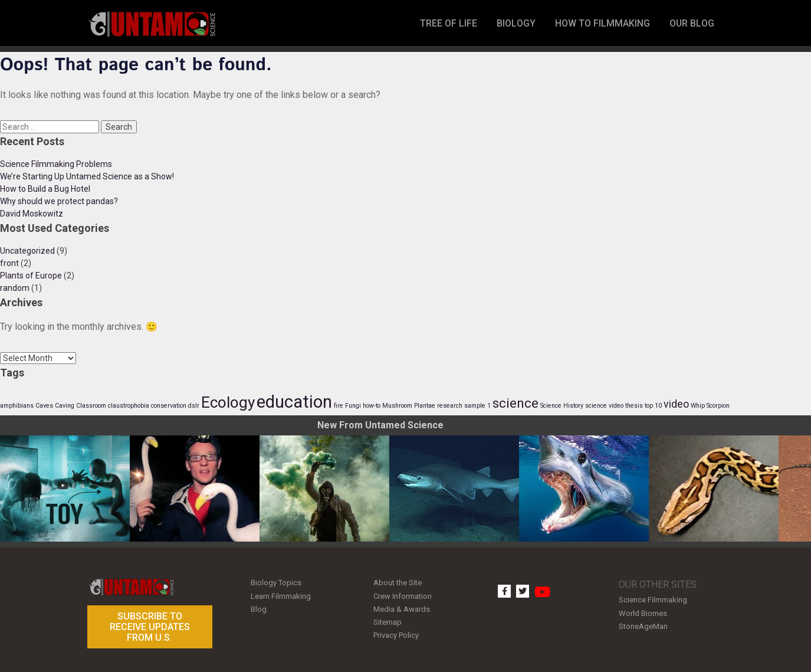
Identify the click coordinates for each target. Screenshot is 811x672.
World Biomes (643, 612)
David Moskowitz (32, 214)
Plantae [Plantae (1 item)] (425, 406)
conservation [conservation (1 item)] (169, 406)
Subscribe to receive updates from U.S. (150, 627)
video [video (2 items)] (676, 404)
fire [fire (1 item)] (339, 406)
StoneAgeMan (643, 625)
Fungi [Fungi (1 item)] (353, 406)
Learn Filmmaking (281, 595)
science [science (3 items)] (516, 403)
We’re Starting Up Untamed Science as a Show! (87, 176)
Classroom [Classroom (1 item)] (91, 406)
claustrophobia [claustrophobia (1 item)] (129, 406)
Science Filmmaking (653, 600)
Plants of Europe (31, 276)
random (15, 288)
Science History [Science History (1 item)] (562, 406)
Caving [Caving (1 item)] (65, 406)
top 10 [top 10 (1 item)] (653, 406)
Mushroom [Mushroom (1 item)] (397, 406)
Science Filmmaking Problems (56, 164)
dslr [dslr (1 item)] (194, 406)
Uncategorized (27, 251)
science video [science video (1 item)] (604, 406)
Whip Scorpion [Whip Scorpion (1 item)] (710, 406)
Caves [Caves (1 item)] (44, 406)
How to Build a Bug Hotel (45, 189)
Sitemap (388, 619)
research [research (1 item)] (450, 406)
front (9, 263)
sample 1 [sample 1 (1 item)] (477, 406)
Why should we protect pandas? (59, 201)
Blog (259, 607)
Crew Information (403, 595)
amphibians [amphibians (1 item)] (17, 406)
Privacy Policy (396, 632)
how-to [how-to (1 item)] (372, 406)
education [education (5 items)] (294, 402)
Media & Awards (402, 607)
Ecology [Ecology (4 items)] (228, 402)
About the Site (398, 583)
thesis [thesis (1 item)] (634, 406)
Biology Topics (276, 583)
